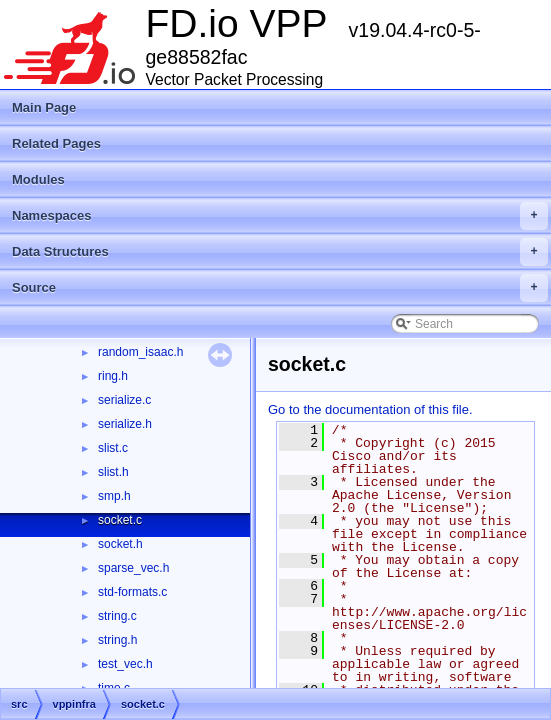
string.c (117, 616)
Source (280, 288)
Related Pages (56, 143)
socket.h (120, 544)
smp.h (114, 496)
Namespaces (280, 216)
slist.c (113, 448)
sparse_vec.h (133, 568)
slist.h (113, 472)
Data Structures (280, 252)
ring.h (113, 376)
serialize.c (124, 400)
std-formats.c (132, 592)
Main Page (44, 107)
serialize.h (125, 424)
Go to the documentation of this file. (370, 409)
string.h (117, 640)
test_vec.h (125, 664)
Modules (38, 179)
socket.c (120, 520)
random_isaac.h (140, 352)
